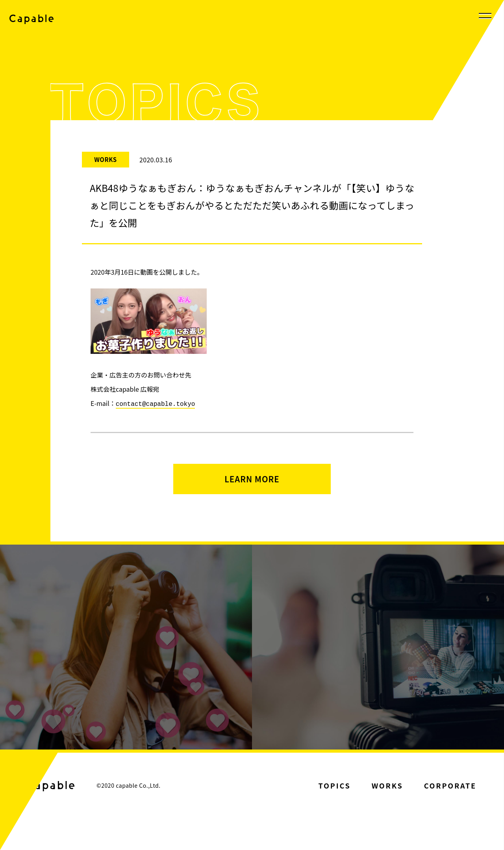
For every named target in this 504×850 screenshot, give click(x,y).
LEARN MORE (252, 483)
